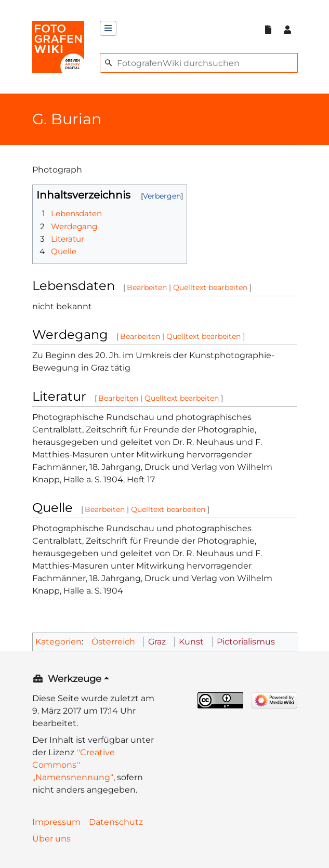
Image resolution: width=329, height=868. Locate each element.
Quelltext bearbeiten (210, 287)
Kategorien (58, 642)
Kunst (191, 642)
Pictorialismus (246, 642)
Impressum (56, 822)
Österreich (113, 642)
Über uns (51, 839)
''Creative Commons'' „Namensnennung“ (74, 765)
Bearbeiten (147, 287)
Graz (157, 642)
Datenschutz (116, 822)
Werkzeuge (75, 679)
